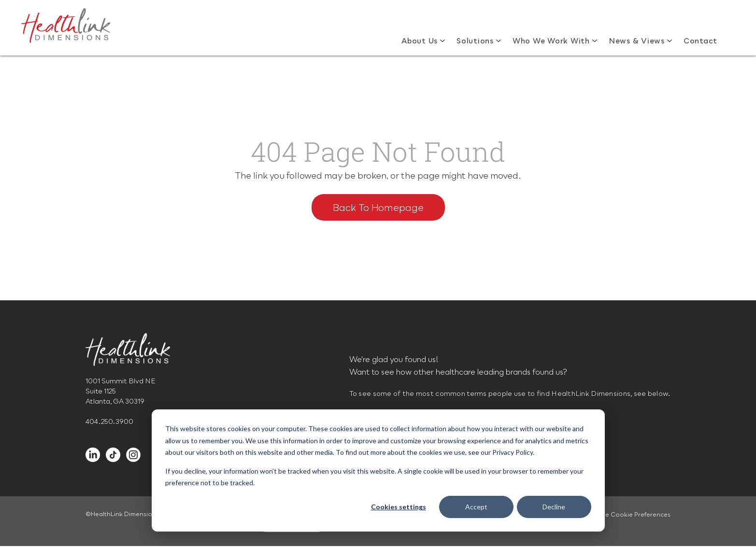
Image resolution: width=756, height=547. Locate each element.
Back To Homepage (378, 207)
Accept (476, 507)
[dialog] (378, 470)
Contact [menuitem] (700, 41)
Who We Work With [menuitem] (551, 41)
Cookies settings (399, 507)
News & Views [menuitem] (637, 41)
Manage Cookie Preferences (628, 514)
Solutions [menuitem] (475, 41)
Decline (554, 507)
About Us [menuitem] (420, 41)
